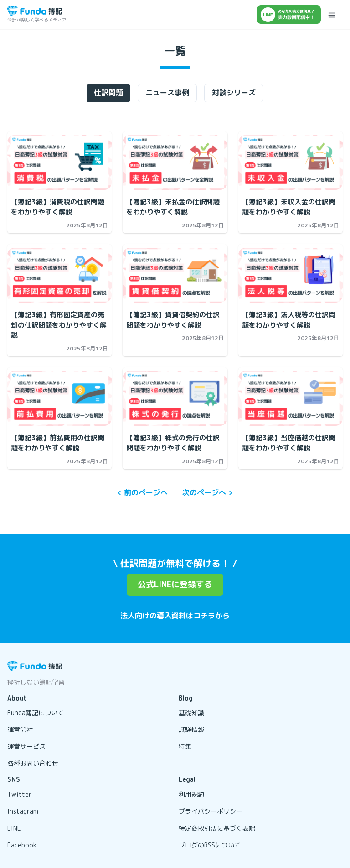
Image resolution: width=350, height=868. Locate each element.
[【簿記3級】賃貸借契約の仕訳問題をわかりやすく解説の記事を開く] (175, 275)
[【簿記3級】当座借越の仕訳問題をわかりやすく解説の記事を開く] (291, 398)
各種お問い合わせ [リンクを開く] (33, 763)
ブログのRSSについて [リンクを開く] (210, 845)
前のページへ (141, 493)
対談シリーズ (234, 93)
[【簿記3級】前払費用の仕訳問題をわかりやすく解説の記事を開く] (59, 398)
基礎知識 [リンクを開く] (191, 713)
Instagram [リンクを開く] (23, 811)
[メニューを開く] (332, 15)
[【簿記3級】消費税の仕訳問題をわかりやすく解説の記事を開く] (59, 162)
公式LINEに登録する (175, 584)
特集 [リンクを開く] (185, 746)
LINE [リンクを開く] (14, 828)
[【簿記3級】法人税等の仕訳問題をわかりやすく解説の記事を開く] (291, 275)
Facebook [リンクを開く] (22, 845)
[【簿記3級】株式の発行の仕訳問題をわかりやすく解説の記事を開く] (175, 398)
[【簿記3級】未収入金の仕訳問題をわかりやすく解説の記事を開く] (291, 162)
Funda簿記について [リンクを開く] (36, 713)
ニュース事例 (167, 93)
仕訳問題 (108, 93)
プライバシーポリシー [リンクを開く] (211, 811)
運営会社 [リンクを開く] (20, 729)
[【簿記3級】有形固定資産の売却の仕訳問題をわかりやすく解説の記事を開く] (59, 275)
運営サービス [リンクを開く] (26, 746)
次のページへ (209, 493)
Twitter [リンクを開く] (19, 794)
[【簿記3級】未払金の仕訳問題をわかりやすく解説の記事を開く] (175, 162)
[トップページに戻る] (35, 11)
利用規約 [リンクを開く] (191, 794)
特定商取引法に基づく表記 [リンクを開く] (217, 828)
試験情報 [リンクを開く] (191, 729)
